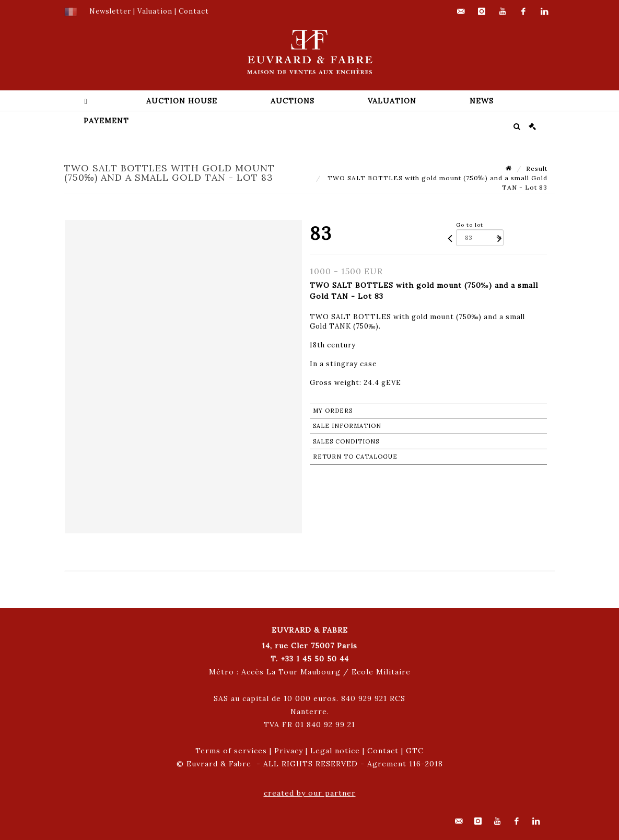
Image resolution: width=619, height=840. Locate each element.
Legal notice (335, 751)
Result (537, 168)
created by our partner (310, 793)
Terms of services (231, 751)
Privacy (289, 751)
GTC (415, 751)
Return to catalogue (355, 457)
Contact (383, 751)
